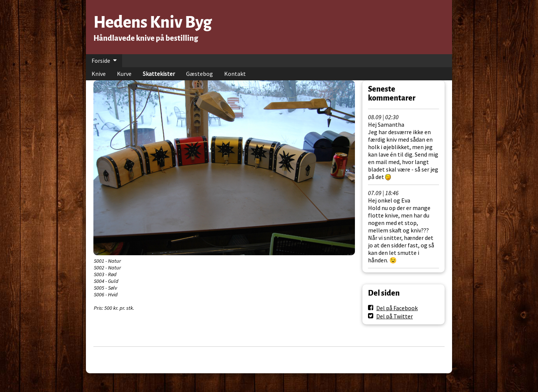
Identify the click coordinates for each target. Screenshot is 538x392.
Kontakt (235, 74)
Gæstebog (200, 74)
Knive (99, 74)
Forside (101, 61)
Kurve (124, 74)
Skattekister (159, 74)
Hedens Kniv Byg (153, 22)
